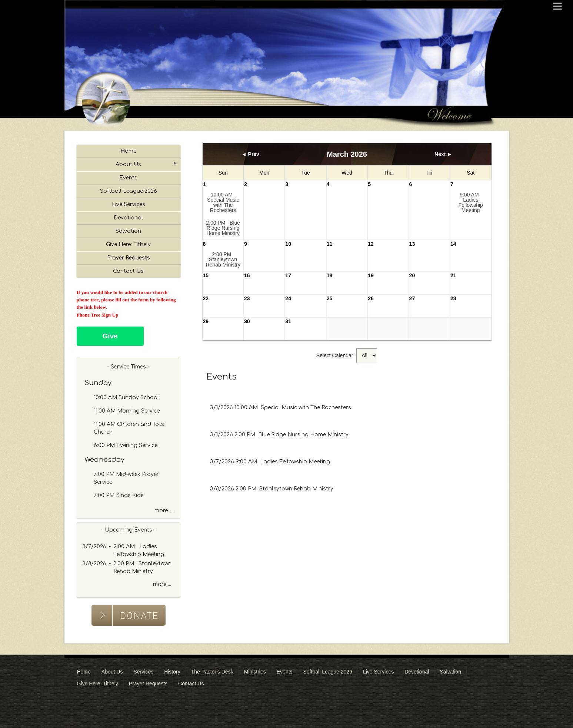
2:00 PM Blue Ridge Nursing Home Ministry (223, 228)
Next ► (443, 154)
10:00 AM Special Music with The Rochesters (223, 202)
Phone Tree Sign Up (98, 315)
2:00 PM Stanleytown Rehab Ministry (223, 259)
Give (110, 336)
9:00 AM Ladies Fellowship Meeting (471, 202)
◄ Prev (250, 154)
